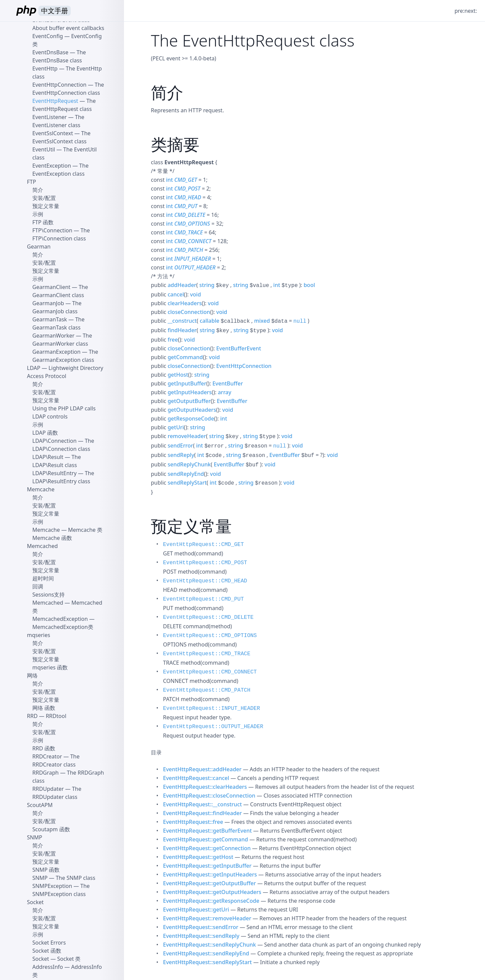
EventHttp (45, 68)
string (207, 285)
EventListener (50, 117)
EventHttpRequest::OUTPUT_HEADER (213, 727)
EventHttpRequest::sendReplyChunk (209, 945)
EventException (52, 166)
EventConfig (48, 36)
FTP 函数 (43, 222)
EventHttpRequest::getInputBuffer (207, 866)
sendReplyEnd (186, 474)
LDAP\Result (48, 457)
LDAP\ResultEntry (54, 473)
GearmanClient (51, 287)
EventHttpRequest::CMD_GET (203, 545)
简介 (38, 190)
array (225, 392)
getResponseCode (191, 419)
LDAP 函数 (45, 433)
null (300, 321)
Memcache (41, 489)
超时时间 (43, 578)
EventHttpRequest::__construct (202, 804)
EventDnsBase (50, 52)
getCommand (185, 357)
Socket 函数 (47, 951)
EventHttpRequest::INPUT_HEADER (212, 709)
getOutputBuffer (189, 401)
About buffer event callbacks (68, 28)
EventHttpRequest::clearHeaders (205, 787)
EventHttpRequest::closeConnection (209, 796)
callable (209, 321)
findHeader (182, 330)
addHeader (182, 285)
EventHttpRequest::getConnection (207, 848)
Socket (35, 902)
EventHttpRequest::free (193, 822)
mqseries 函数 (50, 667)
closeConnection (189, 312)
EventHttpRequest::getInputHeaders (210, 874)
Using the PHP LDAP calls (64, 408)
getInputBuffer (187, 383)
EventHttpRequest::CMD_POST (205, 563)
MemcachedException (60, 619)
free (173, 340)
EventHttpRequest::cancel (196, 778)
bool (309, 285)
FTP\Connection (52, 230)
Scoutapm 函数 (51, 829)
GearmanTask (50, 319)
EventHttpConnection (244, 366)
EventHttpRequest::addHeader (202, 769)
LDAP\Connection (54, 441)
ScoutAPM (40, 805)
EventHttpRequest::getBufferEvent (207, 831)
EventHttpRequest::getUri (196, 910)
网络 (32, 675)
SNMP (35, 837)
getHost (178, 375)
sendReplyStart (187, 483)
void (195, 294)
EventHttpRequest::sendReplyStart (207, 962)
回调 (38, 586)
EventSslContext (53, 133)
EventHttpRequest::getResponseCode (211, 901)
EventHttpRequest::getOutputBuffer (209, 883)
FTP (31, 182)
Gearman (39, 247)
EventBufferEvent (239, 348)
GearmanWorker (53, 336)
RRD (32, 716)
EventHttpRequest (55, 101)
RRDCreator (47, 756)
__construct (182, 321)
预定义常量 (46, 206)
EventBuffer (228, 383)
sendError (181, 445)
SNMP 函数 (46, 870)
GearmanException (56, 352)
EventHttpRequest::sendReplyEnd (206, 953)
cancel (176, 294)
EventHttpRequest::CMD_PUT (203, 599)
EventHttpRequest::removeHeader (207, 918)
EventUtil (44, 149)
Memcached (42, 546)
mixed (262, 321)
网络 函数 (44, 708)
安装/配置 (44, 198)
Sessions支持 (49, 595)
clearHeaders (185, 303)
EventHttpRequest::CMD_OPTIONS (210, 636)
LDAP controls (50, 416)
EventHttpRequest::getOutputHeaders (212, 892)
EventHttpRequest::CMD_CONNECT (210, 672)
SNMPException (52, 886)
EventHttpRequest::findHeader (202, 813)
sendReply (181, 455)
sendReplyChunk (189, 464)
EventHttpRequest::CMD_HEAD (205, 581)
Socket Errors (49, 943)
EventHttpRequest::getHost (198, 857)
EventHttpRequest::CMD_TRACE (207, 654)
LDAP (34, 368)
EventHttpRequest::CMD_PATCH (207, 690)
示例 (38, 214)
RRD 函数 (44, 748)
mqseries (39, 635)
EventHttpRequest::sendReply (201, 936)
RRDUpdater (48, 789)
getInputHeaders (190, 392)
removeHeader (187, 436)
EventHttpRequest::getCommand (205, 839)
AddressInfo (48, 967)
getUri (176, 427)
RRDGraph (45, 773)
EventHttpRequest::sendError (201, 927)
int (169, 180)
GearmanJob (48, 303)
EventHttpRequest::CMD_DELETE (208, 617)
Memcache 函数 (52, 538)
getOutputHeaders (192, 410)
